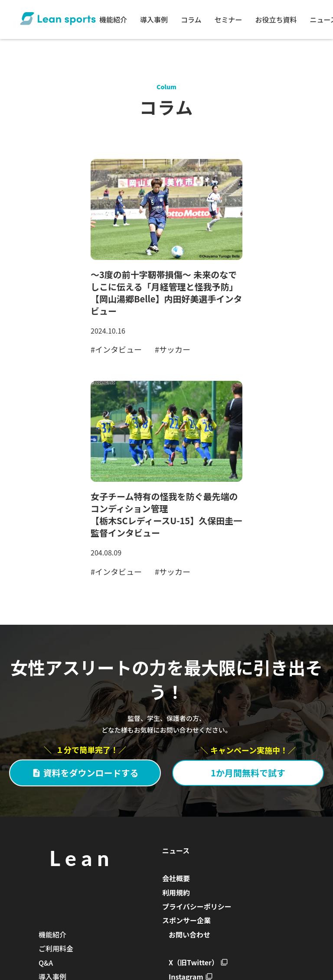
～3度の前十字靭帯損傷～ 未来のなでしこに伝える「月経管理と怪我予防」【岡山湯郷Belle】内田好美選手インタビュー (166, 293)
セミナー (229, 19)
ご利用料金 (56, 948)
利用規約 (176, 892)
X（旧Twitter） (194, 962)
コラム (191, 19)
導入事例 (154, 19)
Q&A (46, 963)
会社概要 (176, 878)
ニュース (176, 850)
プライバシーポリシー (197, 906)
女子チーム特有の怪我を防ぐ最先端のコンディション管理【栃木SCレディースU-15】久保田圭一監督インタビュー (166, 514)
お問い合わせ (189, 935)
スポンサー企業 (186, 920)
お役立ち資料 (276, 19)
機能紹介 (113, 19)
